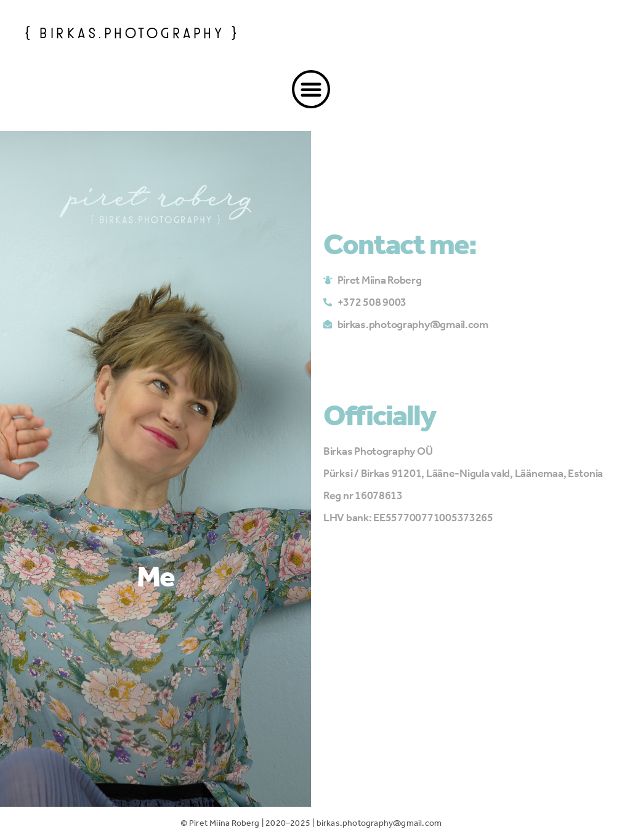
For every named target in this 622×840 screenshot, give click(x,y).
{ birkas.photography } (132, 32)
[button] (311, 89)
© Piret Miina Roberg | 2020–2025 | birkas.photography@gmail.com (311, 823)
